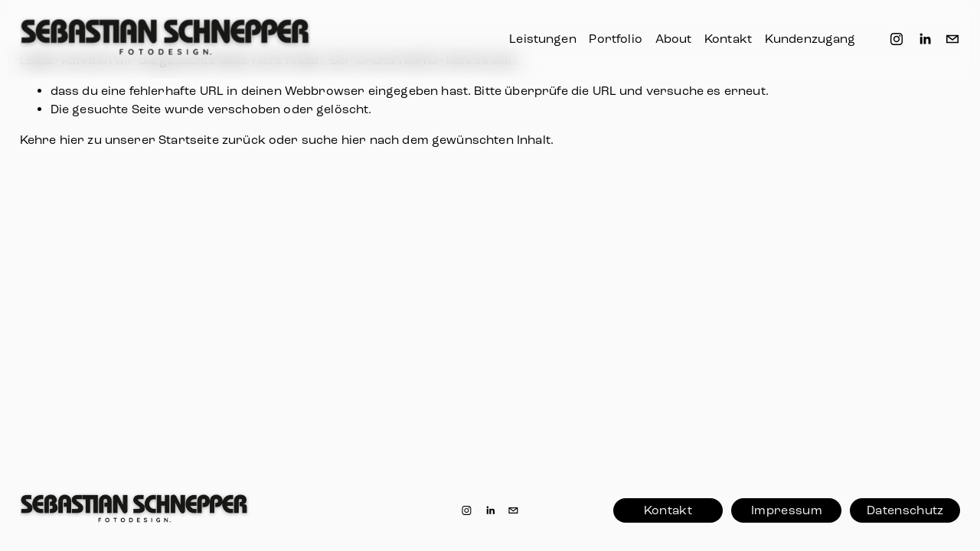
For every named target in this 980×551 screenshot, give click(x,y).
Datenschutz (905, 510)
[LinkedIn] (925, 39)
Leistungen (543, 39)
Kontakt (728, 39)
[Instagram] (897, 39)
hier (72, 140)
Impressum (787, 510)
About (674, 39)
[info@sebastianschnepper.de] (952, 39)
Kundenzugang (810, 39)
